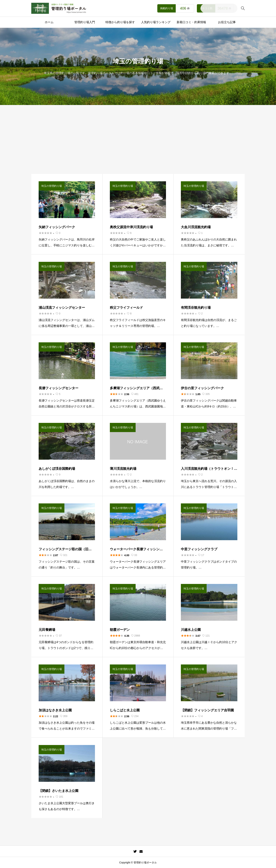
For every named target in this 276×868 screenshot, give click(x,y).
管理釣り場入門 (85, 22)
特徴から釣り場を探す (120, 22)
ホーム (49, 22)
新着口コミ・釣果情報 (191, 22)
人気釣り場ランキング (156, 22)
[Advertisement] (138, 146)
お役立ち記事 (227, 22)
